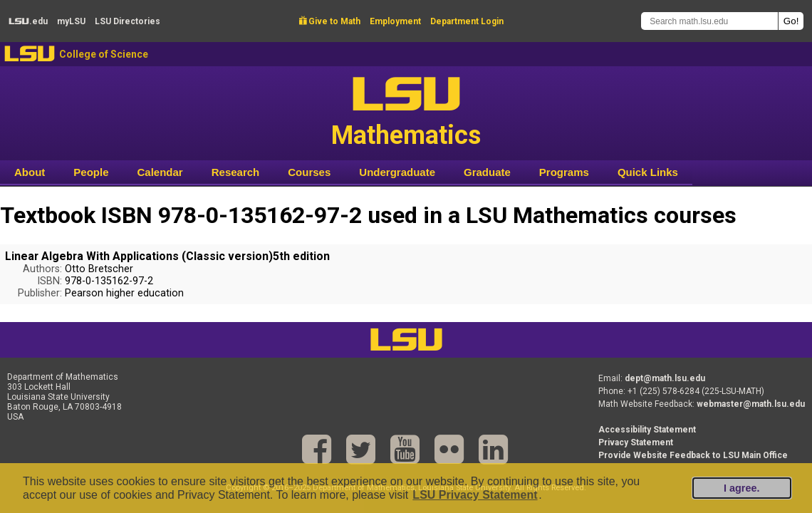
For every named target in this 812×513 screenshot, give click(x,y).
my (71, 21)
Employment (395, 21)
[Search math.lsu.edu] (709, 21)
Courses (309, 172)
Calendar (160, 172)
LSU (30, 54)
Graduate (487, 172)
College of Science (104, 54)
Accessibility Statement (647, 430)
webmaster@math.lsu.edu (751, 404)
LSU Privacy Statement (475, 495)
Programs (564, 172)
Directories (127, 21)
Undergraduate (397, 172)
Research (236, 172)
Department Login (467, 21)
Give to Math (330, 21)
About (30, 172)
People (91, 172)
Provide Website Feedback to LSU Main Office (693, 455)
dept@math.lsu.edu (665, 378)
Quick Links (648, 172)
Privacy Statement (636, 442)
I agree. (741, 488)
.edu (28, 21)
